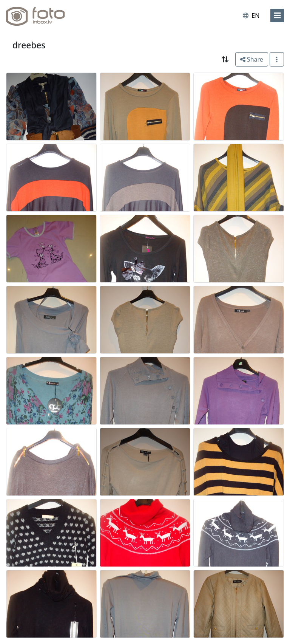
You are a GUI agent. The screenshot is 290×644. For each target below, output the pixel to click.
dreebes (29, 45)
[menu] (277, 15)
